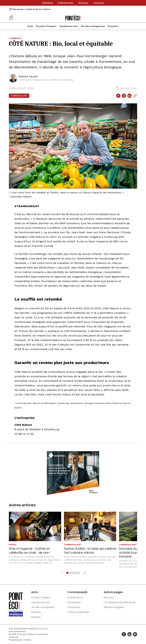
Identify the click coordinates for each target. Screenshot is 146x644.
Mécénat (47, 3)
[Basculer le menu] (11, 18)
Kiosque (83, 3)
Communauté (77, 592)
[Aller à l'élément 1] (67, 573)
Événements (66, 3)
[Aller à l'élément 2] (70, 573)
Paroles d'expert (46, 26)
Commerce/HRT (19, 96)
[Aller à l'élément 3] (73, 573)
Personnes (74, 607)
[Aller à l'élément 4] (76, 573)
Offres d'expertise (78, 612)
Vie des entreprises (93, 26)
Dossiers (113, 26)
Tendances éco (68, 26)
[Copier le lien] (135, 96)
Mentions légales (114, 607)
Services (99, 3)
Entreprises (74, 602)
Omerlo (27, 640)
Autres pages (113, 592)
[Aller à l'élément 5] (79, 573)
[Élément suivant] (85, 573)
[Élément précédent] (62, 573)
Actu (30, 26)
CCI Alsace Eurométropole (120, 602)
